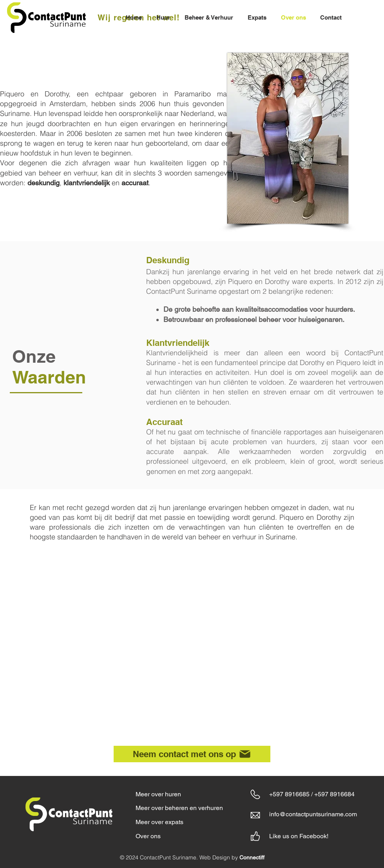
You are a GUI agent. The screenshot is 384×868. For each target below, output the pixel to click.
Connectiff (252, 857)
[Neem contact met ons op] (192, 754)
